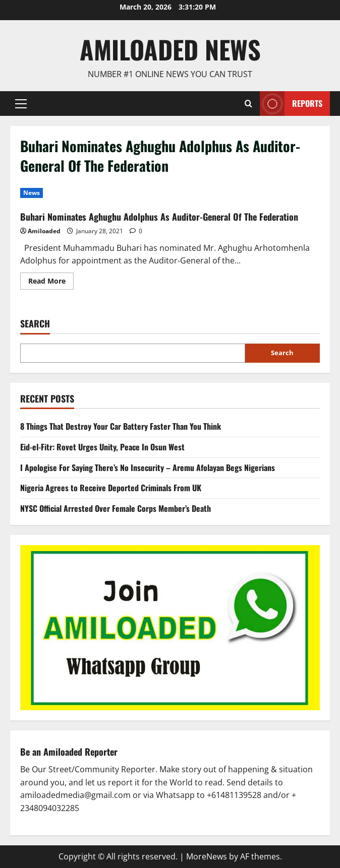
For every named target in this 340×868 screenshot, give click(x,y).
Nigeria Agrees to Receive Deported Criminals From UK (111, 488)
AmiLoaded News (170, 49)
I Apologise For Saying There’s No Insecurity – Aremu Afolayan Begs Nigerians (148, 468)
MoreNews (207, 856)
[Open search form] (248, 104)
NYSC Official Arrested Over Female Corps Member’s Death (116, 508)
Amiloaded (44, 231)
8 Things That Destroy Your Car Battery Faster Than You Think (121, 426)
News (32, 193)
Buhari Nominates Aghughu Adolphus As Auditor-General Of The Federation (159, 217)
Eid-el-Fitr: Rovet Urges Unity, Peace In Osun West (102, 447)
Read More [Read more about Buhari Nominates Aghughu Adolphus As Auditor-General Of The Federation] (51, 283)
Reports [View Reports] (291, 104)
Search (35, 324)
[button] (21, 103)
